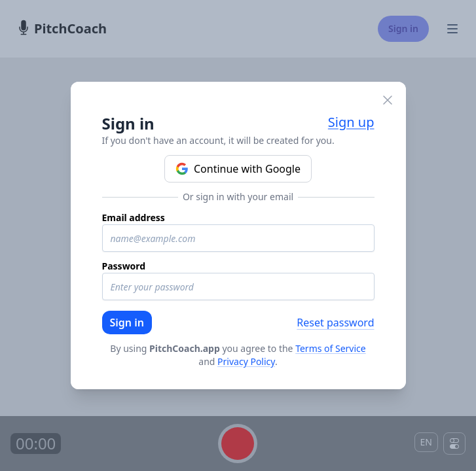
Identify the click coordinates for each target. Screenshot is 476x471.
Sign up (351, 122)
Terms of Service (331, 348)
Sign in (127, 323)
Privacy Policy (246, 361)
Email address (134, 218)
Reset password (335, 323)
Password (124, 266)
